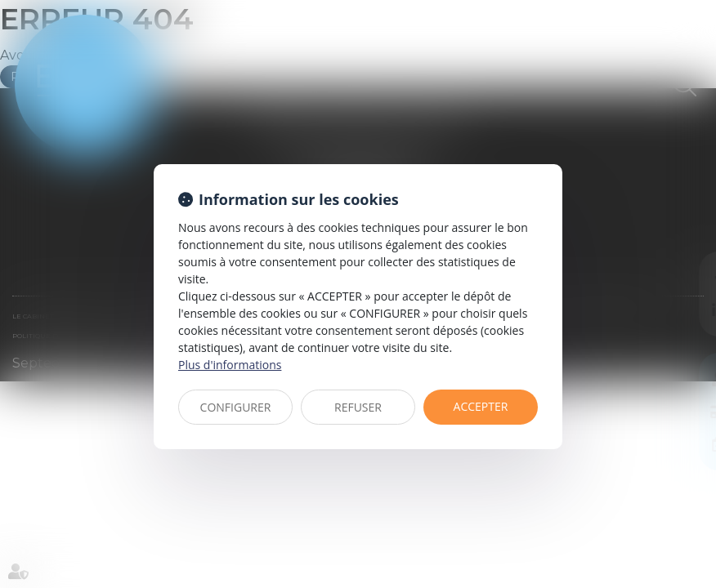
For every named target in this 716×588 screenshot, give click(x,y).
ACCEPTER (481, 406)
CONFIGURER (236, 407)
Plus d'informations (230, 365)
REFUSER (358, 407)
